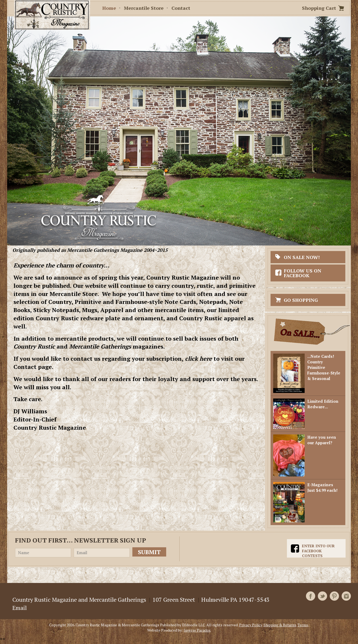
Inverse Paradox (197, 630)
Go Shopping (301, 300)
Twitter (322, 596)
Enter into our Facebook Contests (318, 551)
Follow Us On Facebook (303, 273)
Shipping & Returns (280, 625)
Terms (303, 625)
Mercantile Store (144, 8)
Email (20, 608)
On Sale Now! (302, 257)
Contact (181, 8)
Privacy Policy (251, 625)
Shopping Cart (319, 8)
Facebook (311, 596)
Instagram (346, 596)
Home (109, 8)
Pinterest (334, 596)
